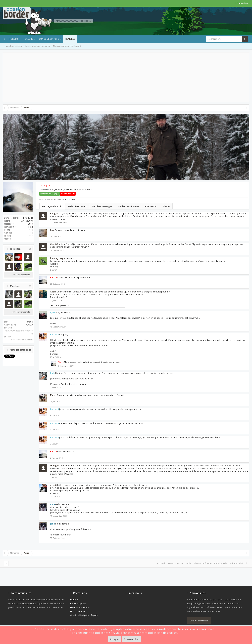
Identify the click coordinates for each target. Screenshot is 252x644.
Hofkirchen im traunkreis (21, 340)
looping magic (58, 258)
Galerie (29, 39)
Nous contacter (176, 563)
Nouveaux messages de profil (67, 46)
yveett (53, 485)
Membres (70, 39)
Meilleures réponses (128, 206)
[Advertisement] (126, 77)
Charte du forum (203, 563)
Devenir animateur (80, 607)
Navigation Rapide (89, 615)
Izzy (52, 230)
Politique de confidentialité (229, 563)
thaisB (53, 244)
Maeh (53, 395)
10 (32, 233)
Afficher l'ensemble (21, 275)
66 (30, 249)
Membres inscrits (14, 46)
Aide (189, 563)
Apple (53, 292)
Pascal (54, 305)
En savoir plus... (132, 639)
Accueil (161, 563)
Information (151, 206)
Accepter (115, 639)
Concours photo (49, 39)
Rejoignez (27, 604)
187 (31, 236)
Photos (166, 206)
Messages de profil (52, 206)
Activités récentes (77, 206)
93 (30, 286)
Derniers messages (102, 206)
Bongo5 (54, 213)
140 (31, 230)
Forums (14, 39)
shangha (55, 466)
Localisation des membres (37, 46)
